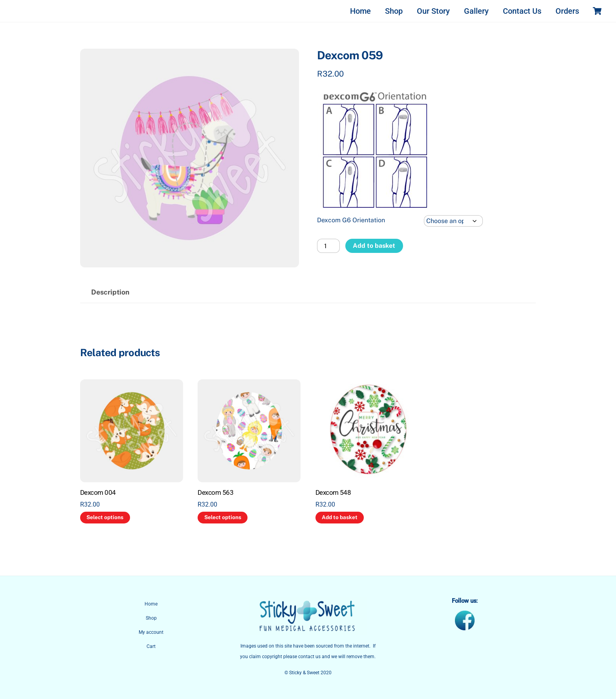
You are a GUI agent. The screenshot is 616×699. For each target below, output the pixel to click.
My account (151, 632)
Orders (567, 11)
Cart (151, 646)
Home (360, 11)
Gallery (476, 11)
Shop (394, 11)
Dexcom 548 (333, 492)
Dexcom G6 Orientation (351, 220)
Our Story (433, 11)
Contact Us (522, 11)
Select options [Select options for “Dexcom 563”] (223, 517)
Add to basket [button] (340, 517)
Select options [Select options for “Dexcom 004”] (105, 517)
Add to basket (374, 246)
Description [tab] (110, 292)
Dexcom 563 (215, 492)
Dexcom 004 (98, 492)
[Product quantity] (328, 246)
